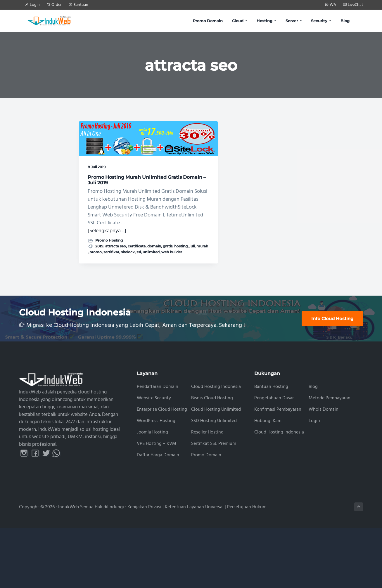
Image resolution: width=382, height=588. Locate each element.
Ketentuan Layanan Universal (194, 567)
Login (314, 481)
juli (106, 301)
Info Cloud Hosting (332, 378)
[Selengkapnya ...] (107, 275)
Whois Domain (324, 470)
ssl (123, 306)
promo (129, 301)
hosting (94, 301)
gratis (128, 296)
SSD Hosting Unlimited (214, 481)
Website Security (154, 458)
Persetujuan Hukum (247, 567)
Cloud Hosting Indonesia (216, 447)
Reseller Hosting (207, 492)
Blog (313, 447)
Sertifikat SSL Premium (214, 503)
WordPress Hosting (156, 481)
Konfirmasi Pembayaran (278, 470)
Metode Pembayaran (330, 458)
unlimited (96, 312)
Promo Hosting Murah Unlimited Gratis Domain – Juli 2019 (114, 166)
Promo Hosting (109, 284)
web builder (117, 312)
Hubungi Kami (268, 481)
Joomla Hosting (152, 492)
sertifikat (96, 306)
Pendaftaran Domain (158, 447)
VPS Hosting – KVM (157, 503)
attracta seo (116, 290)
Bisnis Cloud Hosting (212, 458)
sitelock (112, 306)
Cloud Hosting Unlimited (216, 470)
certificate (97, 296)
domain (114, 296)
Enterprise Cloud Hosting (162, 470)
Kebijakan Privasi (144, 567)
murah (116, 301)
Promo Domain (206, 515)
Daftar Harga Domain (158, 515)
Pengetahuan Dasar (274, 458)
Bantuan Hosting (271, 447)
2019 (99, 290)
